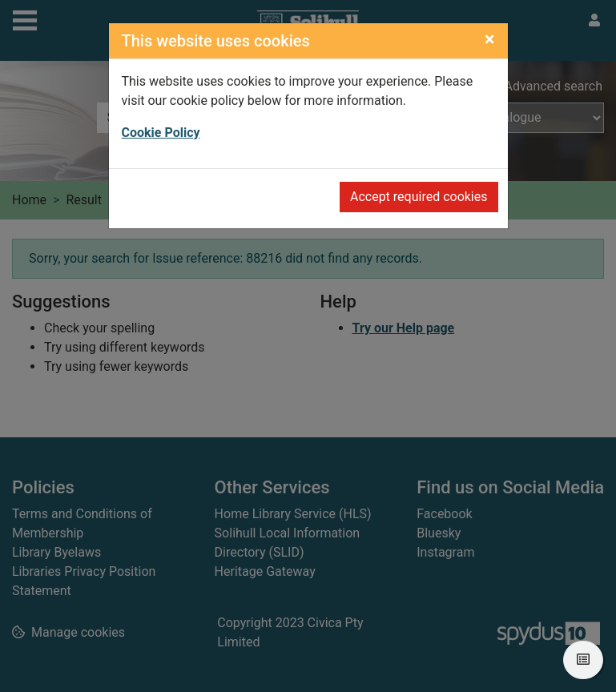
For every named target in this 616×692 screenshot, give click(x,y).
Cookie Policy (161, 133)
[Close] (490, 39)
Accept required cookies (419, 197)
